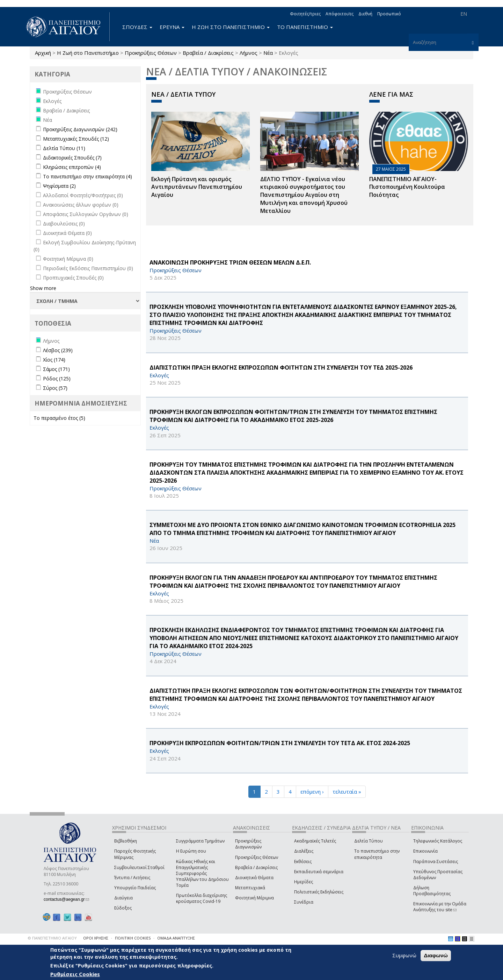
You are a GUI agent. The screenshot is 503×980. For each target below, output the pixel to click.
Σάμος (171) (56, 369)
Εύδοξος (123, 908)
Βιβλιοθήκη (126, 841)
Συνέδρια (304, 902)
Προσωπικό (389, 14)
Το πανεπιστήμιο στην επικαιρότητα (377, 854)
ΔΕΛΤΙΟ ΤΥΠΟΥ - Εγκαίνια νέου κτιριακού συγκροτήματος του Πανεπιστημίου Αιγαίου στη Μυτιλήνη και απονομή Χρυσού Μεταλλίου (304, 195)
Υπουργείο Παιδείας (135, 888)
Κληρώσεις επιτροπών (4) (72, 167)
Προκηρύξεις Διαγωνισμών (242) (80, 129)
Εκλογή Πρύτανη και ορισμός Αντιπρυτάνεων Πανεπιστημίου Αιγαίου (197, 187)
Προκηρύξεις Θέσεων (151, 53)
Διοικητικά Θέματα (254, 878)
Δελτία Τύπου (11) (64, 148)
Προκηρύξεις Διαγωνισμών (248, 844)
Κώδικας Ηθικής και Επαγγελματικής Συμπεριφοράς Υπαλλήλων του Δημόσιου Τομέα (202, 874)
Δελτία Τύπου (369, 841)
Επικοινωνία (425, 851)
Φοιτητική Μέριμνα (254, 898)
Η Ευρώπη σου (191, 851)
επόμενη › (312, 792)
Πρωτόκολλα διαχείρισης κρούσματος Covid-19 (202, 898)
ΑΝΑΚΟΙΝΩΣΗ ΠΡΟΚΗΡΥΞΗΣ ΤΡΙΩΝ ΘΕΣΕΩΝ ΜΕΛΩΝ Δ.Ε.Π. (230, 262)
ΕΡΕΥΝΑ (172, 27)
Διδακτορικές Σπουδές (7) (72, 158)
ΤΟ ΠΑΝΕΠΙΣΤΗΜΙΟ (305, 27)
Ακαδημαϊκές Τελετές (315, 841)
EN (464, 14)
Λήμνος (249, 53)
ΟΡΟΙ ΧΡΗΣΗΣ (96, 938)
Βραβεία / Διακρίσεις (208, 53)
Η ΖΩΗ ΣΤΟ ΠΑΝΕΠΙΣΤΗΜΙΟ (231, 27)
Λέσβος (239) (58, 350)
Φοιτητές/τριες (305, 14)
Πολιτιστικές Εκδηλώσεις (319, 892)
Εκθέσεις (303, 862)
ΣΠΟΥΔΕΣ (137, 27)
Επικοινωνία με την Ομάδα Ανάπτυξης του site (440, 907)
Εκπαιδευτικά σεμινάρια (319, 872)
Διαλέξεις (304, 851)
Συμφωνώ (404, 955)
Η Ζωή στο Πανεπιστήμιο (88, 53)
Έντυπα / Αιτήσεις (132, 878)
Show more (43, 288)
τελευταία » (347, 792)
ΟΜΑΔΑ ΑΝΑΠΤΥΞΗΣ (176, 938)
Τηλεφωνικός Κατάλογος (438, 841)
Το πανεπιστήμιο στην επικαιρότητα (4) (88, 176)
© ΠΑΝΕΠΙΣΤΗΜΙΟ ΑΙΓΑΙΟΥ (52, 938)
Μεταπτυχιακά (250, 888)
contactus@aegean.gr (66, 899)
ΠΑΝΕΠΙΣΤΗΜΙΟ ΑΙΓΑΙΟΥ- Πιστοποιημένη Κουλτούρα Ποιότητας (407, 187)
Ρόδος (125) (57, 378)
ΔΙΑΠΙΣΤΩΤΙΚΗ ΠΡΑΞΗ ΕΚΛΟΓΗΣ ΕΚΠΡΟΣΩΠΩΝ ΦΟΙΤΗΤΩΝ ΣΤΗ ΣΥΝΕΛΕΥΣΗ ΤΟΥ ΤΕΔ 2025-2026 (281, 367)
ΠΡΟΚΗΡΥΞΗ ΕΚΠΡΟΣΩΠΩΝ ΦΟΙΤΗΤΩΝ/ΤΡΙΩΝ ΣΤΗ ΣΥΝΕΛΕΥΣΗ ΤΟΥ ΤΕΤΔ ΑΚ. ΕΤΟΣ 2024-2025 (280, 743)
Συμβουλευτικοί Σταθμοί (139, 867)
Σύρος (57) (55, 388)
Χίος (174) (54, 360)
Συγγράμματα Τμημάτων (200, 841)
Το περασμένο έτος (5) (59, 418)
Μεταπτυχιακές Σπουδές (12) (76, 139)
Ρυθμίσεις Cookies (75, 974)
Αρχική (43, 53)
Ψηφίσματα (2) (59, 186)
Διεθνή (365, 14)
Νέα (268, 53)
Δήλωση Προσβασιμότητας (432, 891)
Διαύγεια (123, 898)
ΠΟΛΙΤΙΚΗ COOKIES (133, 938)
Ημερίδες (304, 882)
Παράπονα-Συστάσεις (436, 862)
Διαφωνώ (436, 955)
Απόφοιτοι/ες (340, 14)
